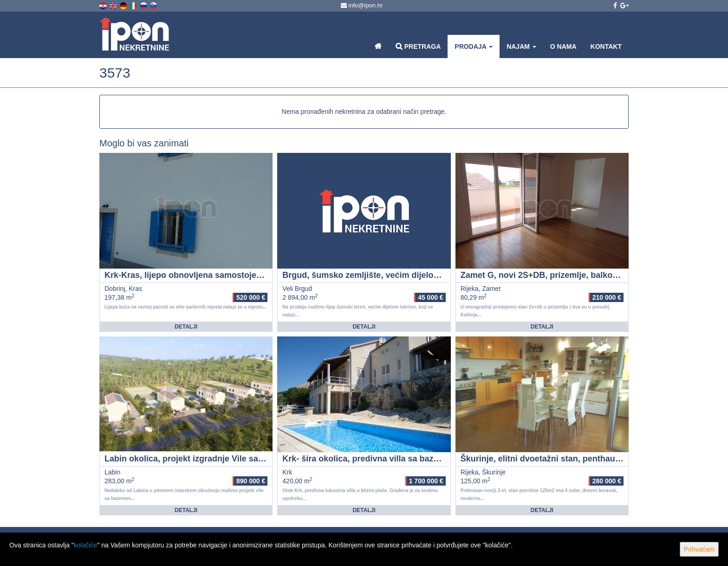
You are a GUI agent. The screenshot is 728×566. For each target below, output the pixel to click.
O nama (563, 46)
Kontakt (606, 46)
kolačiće (86, 545)
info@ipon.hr (362, 5)
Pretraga (418, 46)
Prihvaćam (699, 549)
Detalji (186, 327)
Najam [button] (521, 46)
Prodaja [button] (474, 46)
